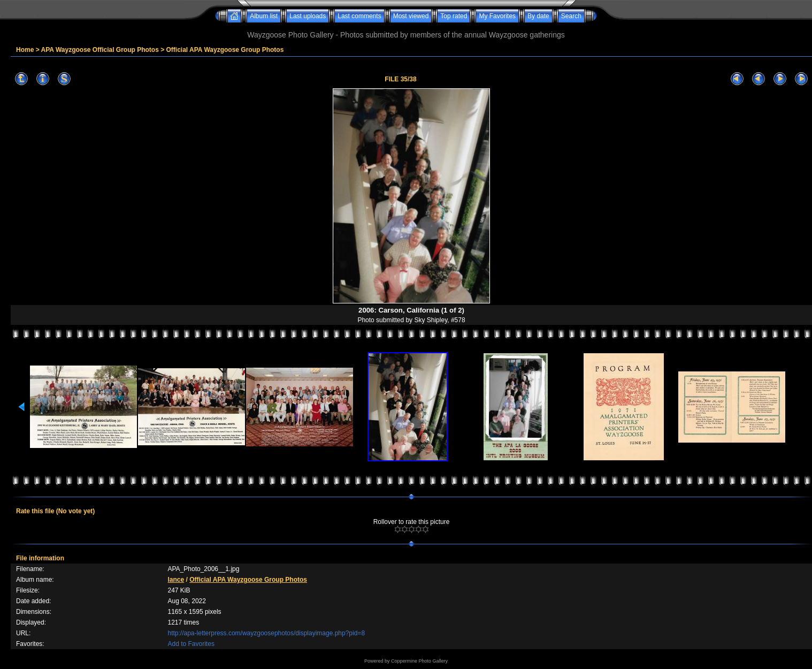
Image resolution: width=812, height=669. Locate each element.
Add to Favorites (191, 644)
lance (176, 580)
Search (571, 16)
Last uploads (308, 16)
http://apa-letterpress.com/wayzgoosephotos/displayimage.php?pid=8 (267, 633)
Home (25, 50)
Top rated (454, 16)
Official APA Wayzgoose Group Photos (225, 50)
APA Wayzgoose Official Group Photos (100, 50)
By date (538, 16)
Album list (264, 16)
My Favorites (497, 16)
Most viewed (411, 16)
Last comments (359, 16)
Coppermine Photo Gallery (419, 661)
